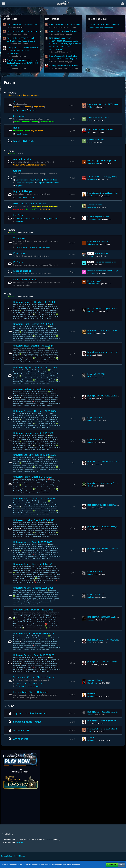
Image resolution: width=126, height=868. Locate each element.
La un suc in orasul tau (25, 280)
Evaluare (20, 221)
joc (89, 24)
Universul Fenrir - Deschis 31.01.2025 (33, 477)
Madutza (91, 377)
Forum (11, 151)
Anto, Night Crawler (26, 232)
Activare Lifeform (95, 205)
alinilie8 (90, 486)
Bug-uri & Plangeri (23, 191)
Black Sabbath (93, 311)
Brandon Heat (93, 196)
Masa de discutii (22, 271)
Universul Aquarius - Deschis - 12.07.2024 (35, 368)
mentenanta (101, 24)
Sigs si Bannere (52, 219)
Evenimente (21, 110)
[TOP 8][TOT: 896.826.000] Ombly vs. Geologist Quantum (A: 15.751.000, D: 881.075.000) (23, 63)
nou (117, 24)
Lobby (93, 24)
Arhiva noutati (21, 730)
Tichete (91, 737)
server (90, 28)
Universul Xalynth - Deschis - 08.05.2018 (35, 302)
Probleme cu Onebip (96, 140)
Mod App (111, 24)
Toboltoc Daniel (93, 164)
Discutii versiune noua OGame (28, 180)
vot (112, 28)
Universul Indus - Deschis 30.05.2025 (33, 542)
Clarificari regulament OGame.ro (101, 129)
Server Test (98, 28)
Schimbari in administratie (98, 117)
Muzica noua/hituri (102, 253)
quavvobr (91, 620)
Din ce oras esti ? (94, 281)
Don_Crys (91, 256)
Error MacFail (92, 180)
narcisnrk (20, 842)
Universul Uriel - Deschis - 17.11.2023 (33, 324)
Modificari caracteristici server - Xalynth (104, 271)
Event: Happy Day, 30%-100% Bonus (22, 24)
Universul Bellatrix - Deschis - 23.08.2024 (35, 389)
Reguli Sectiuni (22, 134)
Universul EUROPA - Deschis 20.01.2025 (35, 455)
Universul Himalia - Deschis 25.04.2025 (34, 520)
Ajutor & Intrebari (23, 159)
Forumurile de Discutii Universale (31, 692)
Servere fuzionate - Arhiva (27, 722)
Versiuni (33, 110)
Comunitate (20, 116)
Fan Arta (18, 215)
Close (122, 865)
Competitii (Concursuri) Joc (48, 183)
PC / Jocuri (19, 262)
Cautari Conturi (38, 683)
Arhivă (11, 706)
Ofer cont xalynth (95, 680)
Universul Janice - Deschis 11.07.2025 (33, 564)
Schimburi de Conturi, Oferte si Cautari (34, 677)
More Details (112, 865)
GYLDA (9, 27)
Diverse (12, 230)
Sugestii (19, 185)
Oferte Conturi (22, 683)
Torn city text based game (105, 262)
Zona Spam (19, 238)
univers (107, 28)
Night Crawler (93, 683)
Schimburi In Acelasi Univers (28, 686)
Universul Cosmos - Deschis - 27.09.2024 (35, 411)
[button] (4, 3)
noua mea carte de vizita (98, 241)
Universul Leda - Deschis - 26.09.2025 (33, 610)
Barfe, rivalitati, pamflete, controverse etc (33, 247)
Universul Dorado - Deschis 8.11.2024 (33, 433)
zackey (90, 715)
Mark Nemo (92, 208)
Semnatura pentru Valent (98, 217)
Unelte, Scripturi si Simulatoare (29, 219)
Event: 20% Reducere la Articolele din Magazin (106, 729)
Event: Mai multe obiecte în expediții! (22, 31)
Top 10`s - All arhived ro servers (30, 713)
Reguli (17, 128)
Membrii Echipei (51, 180)
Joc (15, 101)
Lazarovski (91, 274)
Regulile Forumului (21, 131)
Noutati (12, 93)
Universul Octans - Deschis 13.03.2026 (34, 655)
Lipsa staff (92, 693)
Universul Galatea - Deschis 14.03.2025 (34, 498)
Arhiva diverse (21, 739)
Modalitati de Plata (24, 141)
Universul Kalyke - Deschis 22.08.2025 (33, 588)
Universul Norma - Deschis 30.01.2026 (34, 633)
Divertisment (20, 253)
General (17, 171)
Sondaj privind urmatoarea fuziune (64, 66)
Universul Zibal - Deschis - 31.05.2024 (33, 346)
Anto (9, 56)
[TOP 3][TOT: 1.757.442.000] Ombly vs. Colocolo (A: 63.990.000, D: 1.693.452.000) (23, 50)
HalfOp (90, 120)
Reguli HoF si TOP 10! (96, 374)
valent (90, 132)
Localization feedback (25, 198)
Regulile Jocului (37, 131)
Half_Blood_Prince (94, 220)
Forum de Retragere (25, 183)
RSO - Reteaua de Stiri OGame (30, 204)
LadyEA (90, 333)
